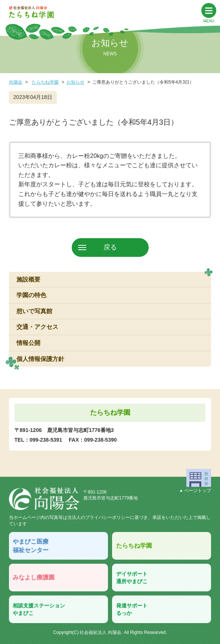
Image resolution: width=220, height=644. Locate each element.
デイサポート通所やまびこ (132, 578)
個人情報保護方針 (40, 359)
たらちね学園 (45, 82)
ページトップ (196, 491)
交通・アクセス (37, 327)
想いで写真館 (34, 311)
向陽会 (16, 82)
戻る (110, 247)
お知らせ (75, 82)
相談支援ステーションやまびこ (39, 609)
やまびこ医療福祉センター (31, 546)
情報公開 (28, 343)
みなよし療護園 (34, 577)
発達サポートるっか (132, 609)
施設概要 (28, 279)
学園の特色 (31, 295)
